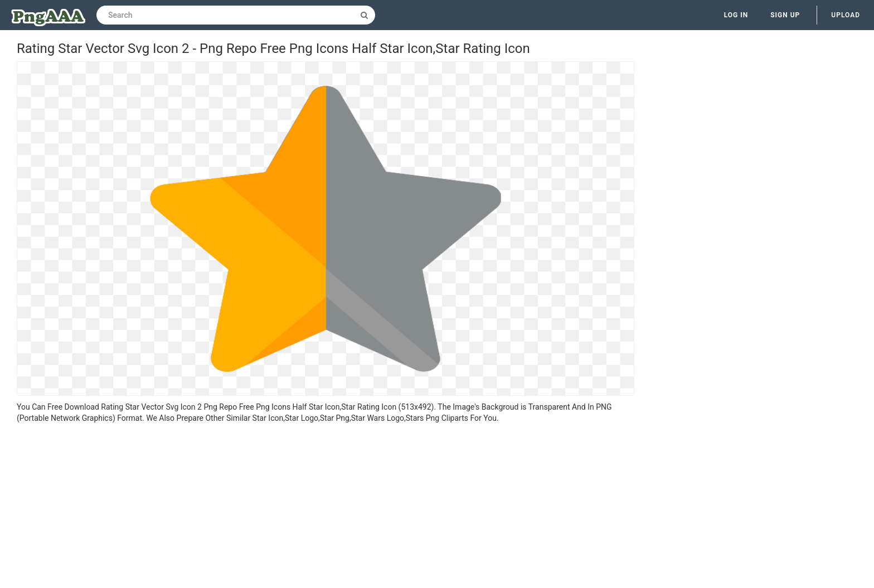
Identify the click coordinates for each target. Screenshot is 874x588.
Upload (846, 15)
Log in (736, 15)
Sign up (785, 15)
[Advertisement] (326, 507)
